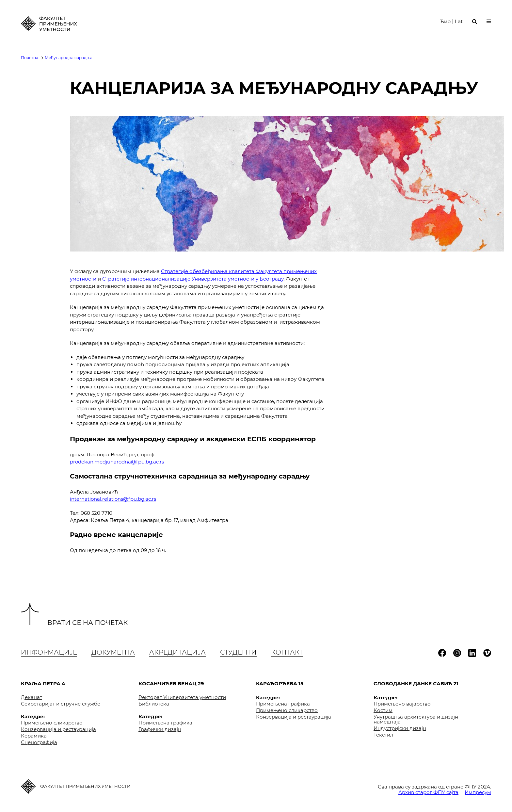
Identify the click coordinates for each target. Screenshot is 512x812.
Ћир (445, 22)
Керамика (34, 736)
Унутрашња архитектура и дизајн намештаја (416, 719)
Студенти (238, 652)
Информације (49, 652)
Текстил (383, 735)
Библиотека (154, 704)
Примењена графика (165, 723)
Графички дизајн (160, 729)
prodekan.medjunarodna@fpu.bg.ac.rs (117, 462)
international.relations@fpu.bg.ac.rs (113, 499)
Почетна (30, 58)
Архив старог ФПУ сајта (428, 792)
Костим (383, 710)
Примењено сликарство (52, 723)
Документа (113, 652)
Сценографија (39, 742)
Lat (459, 22)
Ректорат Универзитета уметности (182, 697)
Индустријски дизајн (400, 728)
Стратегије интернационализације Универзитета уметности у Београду (193, 279)
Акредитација (177, 652)
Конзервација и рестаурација (58, 729)
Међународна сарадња (69, 58)
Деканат (32, 697)
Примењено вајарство (402, 704)
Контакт (287, 652)
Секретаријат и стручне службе (61, 704)
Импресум (478, 792)
